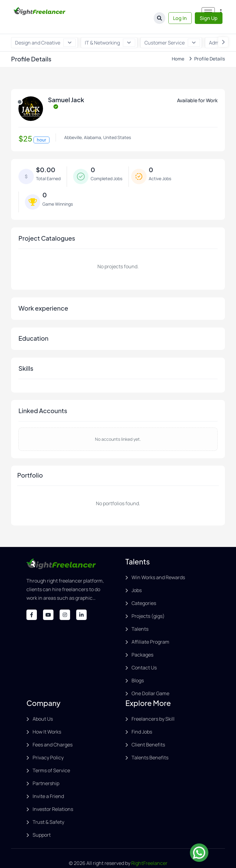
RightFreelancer (149, 850)
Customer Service (171, 30)
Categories (144, 590)
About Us (43, 706)
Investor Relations (53, 796)
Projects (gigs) (148, 603)
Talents (140, 616)
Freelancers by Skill (153, 706)
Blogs (138, 668)
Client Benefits (148, 732)
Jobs (137, 577)
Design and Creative (45, 30)
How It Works (47, 719)
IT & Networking (109, 30)
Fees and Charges (53, 732)
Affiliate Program (150, 629)
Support (42, 822)
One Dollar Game (150, 680)
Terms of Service (51, 758)
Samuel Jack (66, 87)
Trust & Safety (48, 809)
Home (176, 46)
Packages (142, 642)
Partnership (46, 770)
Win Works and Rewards (158, 564)
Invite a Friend (48, 783)
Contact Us (144, 655)
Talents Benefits (150, 745)
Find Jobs (142, 719)
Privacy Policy (48, 745)
